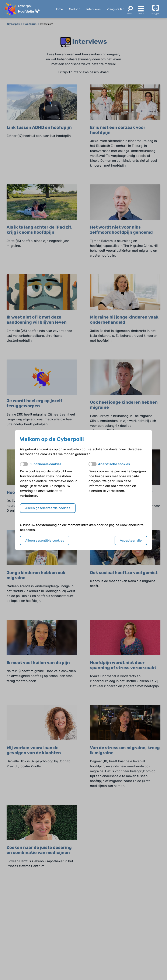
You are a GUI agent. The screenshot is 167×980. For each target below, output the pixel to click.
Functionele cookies (45, 464)
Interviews (93, 9)
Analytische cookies (114, 464)
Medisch (75, 9)
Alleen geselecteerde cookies (48, 508)
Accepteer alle (131, 541)
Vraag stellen (115, 9)
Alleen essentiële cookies (45, 541)
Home (59, 9)
